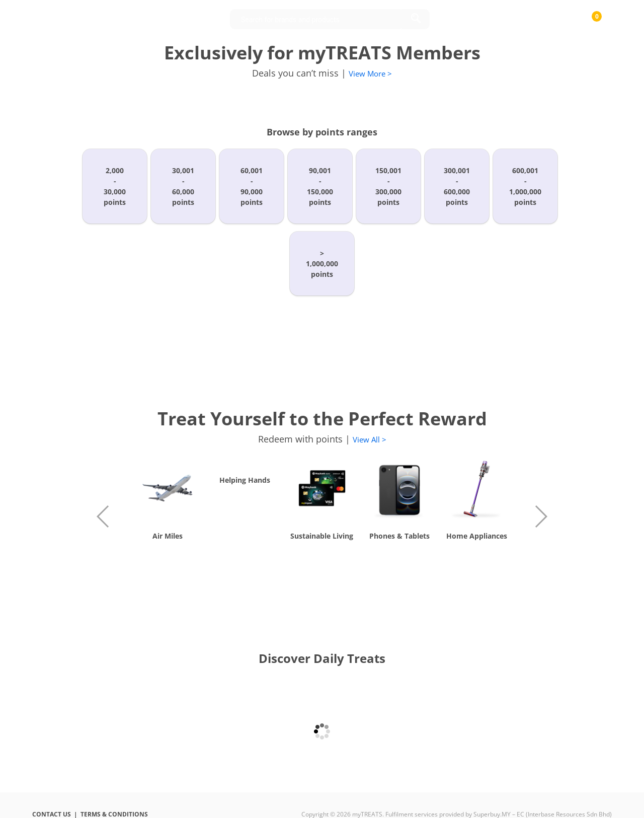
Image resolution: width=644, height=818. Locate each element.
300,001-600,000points (457, 186)
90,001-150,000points (320, 186)
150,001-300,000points (388, 186)
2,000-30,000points (115, 186)
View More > (370, 73)
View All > (370, 439)
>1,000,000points (322, 264)
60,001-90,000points (252, 186)
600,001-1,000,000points (525, 186)
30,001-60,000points (183, 186)
